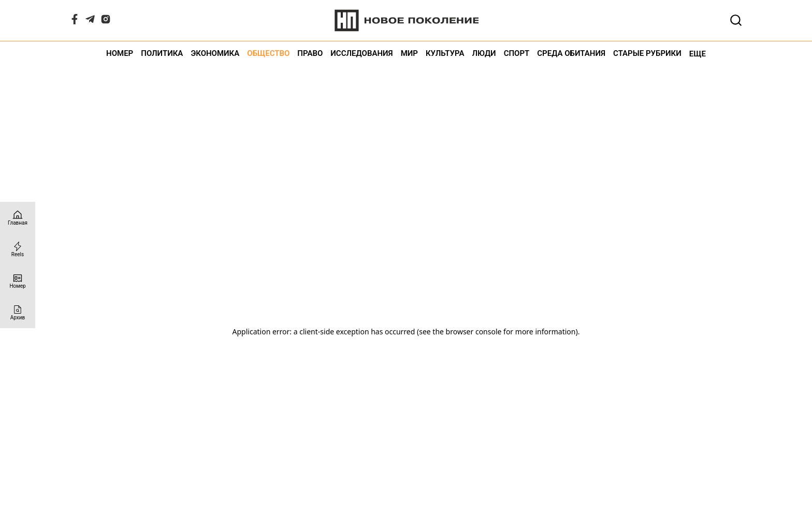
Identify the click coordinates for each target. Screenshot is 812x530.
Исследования (361, 54)
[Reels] (18, 249)
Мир (409, 54)
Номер (120, 54)
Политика (162, 54)
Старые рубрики (647, 54)
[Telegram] (90, 21)
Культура (445, 54)
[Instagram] (106, 21)
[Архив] (18, 312)
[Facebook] (75, 21)
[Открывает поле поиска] (736, 20)
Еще (698, 54)
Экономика (215, 54)
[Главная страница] (18, 218)
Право (310, 54)
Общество (268, 54)
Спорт (517, 54)
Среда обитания (571, 54)
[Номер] (18, 281)
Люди (484, 54)
